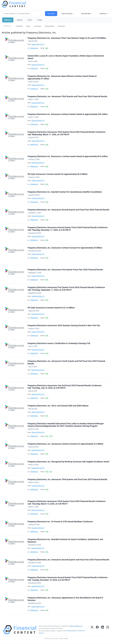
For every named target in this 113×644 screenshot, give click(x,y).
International (49, 26)
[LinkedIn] (102, 630)
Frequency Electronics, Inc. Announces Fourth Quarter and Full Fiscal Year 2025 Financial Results (66, 363)
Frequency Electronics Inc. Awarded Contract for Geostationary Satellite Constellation (65, 192)
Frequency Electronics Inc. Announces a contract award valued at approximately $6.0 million (68, 157)
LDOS (51, 436)
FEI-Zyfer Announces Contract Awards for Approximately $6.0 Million (58, 174)
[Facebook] (97, 630)
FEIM (47, 48)
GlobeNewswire (34, 48)
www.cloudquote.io (76, 626)
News (28, 26)
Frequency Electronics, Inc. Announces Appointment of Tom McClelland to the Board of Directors (65, 599)
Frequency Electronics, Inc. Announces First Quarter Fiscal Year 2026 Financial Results (65, 270)
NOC (51, 472)
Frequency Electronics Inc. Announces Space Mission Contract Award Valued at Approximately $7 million (62, 77)
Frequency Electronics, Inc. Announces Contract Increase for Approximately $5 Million (65, 248)
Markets (8, 20)
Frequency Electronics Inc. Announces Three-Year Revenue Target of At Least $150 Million (67, 38)
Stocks (20, 20)
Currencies (37, 26)
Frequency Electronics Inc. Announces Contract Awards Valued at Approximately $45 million (68, 114)
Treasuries (61, 26)
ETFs (30, 20)
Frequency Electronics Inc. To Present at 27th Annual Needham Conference (60, 522)
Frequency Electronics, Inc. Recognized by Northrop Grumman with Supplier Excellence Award (68, 462)
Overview (19, 26)
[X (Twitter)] (92, 630)
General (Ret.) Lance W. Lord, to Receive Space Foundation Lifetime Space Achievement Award (66, 57)
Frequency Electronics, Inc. (38, 45)
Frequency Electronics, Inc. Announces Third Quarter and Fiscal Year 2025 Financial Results (67, 480)
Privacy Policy (71, 631)
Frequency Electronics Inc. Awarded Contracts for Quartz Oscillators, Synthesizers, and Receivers (65, 541)
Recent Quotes (67, 14)
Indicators (103, 14)
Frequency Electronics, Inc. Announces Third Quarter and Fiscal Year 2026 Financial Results (67, 96)
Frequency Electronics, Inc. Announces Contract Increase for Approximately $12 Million (65, 444)
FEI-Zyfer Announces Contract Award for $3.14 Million (51, 308)
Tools (40, 20)
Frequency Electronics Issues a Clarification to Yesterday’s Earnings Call (59, 343)
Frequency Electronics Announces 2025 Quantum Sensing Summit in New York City (64, 326)
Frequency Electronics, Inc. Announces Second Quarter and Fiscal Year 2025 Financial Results (68, 560)
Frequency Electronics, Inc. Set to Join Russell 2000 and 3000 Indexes (58, 406)
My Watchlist (86, 14)
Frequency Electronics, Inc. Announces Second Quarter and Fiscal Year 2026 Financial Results (68, 210)
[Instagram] (108, 630)
